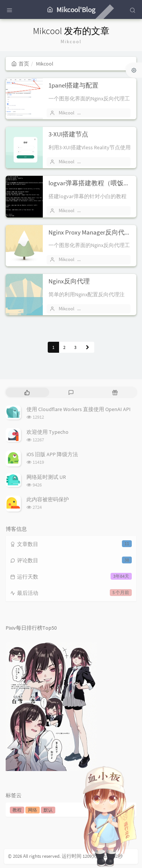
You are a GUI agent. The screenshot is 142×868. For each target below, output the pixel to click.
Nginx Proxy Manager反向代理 (90, 232)
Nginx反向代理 (69, 281)
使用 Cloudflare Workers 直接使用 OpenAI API (79, 409)
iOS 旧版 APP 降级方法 (52, 454)
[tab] (27, 392)
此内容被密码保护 (48, 499)
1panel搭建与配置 (73, 85)
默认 (48, 810)
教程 (17, 810)
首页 (20, 64)
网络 (33, 810)
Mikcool (66, 113)
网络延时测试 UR (46, 477)
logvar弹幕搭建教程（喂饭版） (92, 183)
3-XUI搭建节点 (68, 134)
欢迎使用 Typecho (48, 432)
